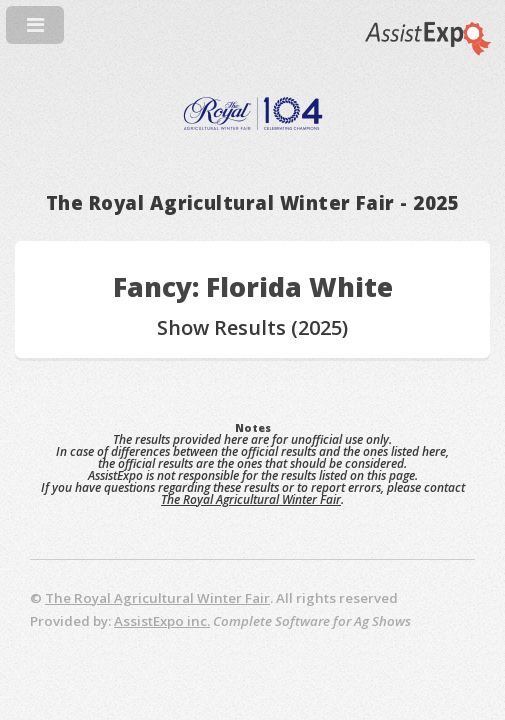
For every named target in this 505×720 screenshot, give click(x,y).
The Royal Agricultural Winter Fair (251, 499)
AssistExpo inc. (162, 621)
